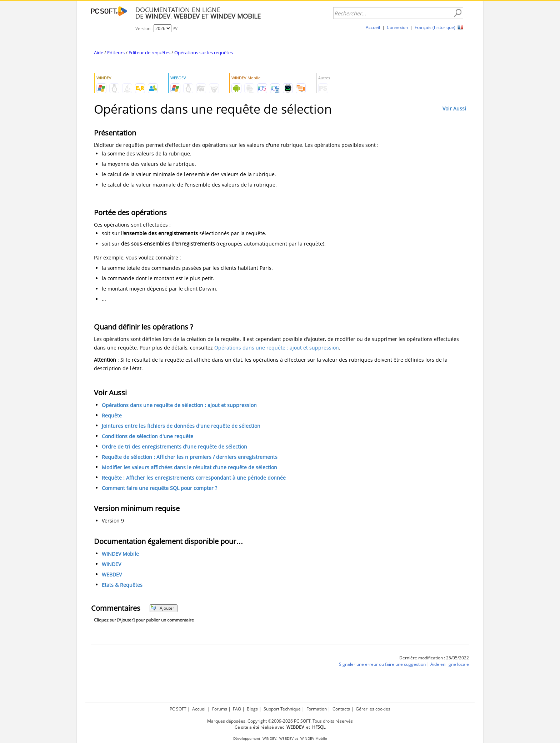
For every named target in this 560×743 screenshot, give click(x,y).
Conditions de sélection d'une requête (147, 436)
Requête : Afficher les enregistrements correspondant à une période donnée (194, 478)
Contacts (341, 709)
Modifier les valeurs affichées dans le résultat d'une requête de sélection (189, 467)
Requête (112, 415)
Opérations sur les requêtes (204, 53)
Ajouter (162, 608)
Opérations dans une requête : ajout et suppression (277, 348)
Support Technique (282, 709)
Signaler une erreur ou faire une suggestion (382, 664)
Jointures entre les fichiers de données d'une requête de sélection (181, 426)
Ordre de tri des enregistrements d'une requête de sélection (174, 447)
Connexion (397, 27)
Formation (317, 709)
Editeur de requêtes (149, 53)
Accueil (373, 27)
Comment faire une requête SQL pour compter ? (159, 488)
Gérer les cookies (373, 709)
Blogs (252, 709)
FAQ (237, 709)
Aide (99, 53)
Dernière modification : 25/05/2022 (434, 658)
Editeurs (116, 53)
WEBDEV (112, 574)
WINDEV (111, 564)
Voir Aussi (454, 108)
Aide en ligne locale (450, 664)
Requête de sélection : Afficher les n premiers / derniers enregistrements (190, 457)
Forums (220, 709)
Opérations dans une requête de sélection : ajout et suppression (179, 405)
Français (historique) (435, 27)
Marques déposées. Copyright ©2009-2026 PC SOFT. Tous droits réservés (280, 721)
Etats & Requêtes (122, 585)
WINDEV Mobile (120, 554)
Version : (144, 28)
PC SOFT (178, 709)
